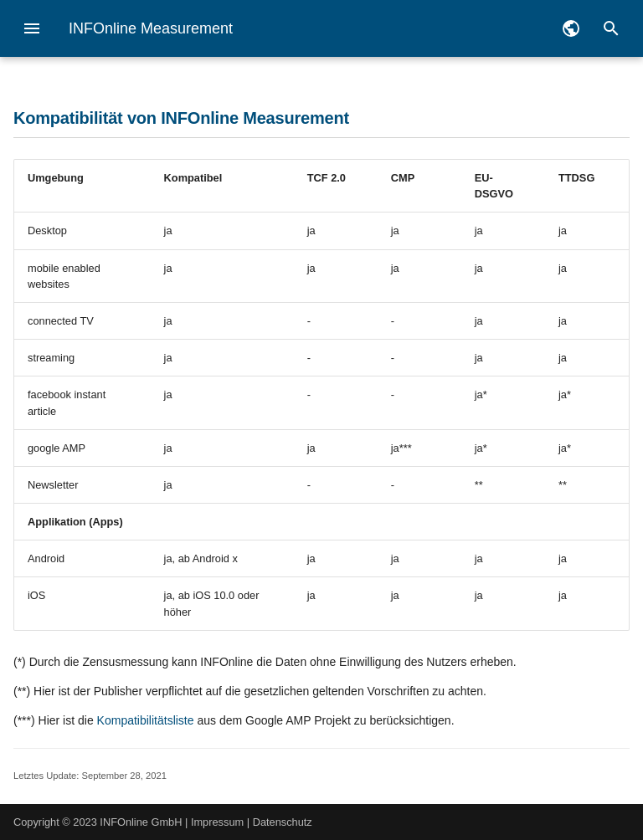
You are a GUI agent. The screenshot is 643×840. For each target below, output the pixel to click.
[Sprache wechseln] (571, 28)
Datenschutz (283, 822)
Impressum (217, 822)
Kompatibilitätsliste (146, 720)
